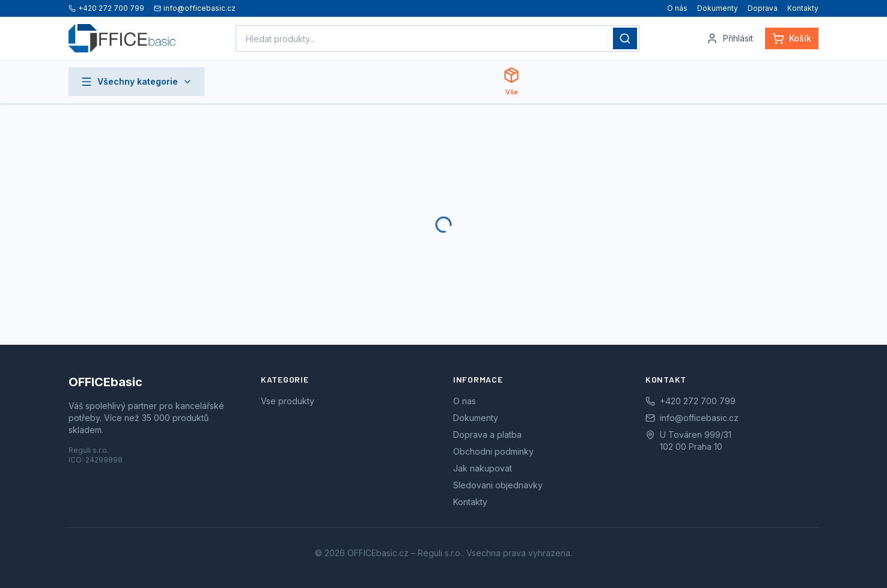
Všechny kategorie (136, 82)
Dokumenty (718, 8)
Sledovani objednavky (498, 485)
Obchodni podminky (493, 451)
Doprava (763, 8)
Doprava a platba (487, 435)
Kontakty (803, 8)
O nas (465, 401)
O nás (677, 8)
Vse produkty (288, 401)
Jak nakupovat (483, 468)
